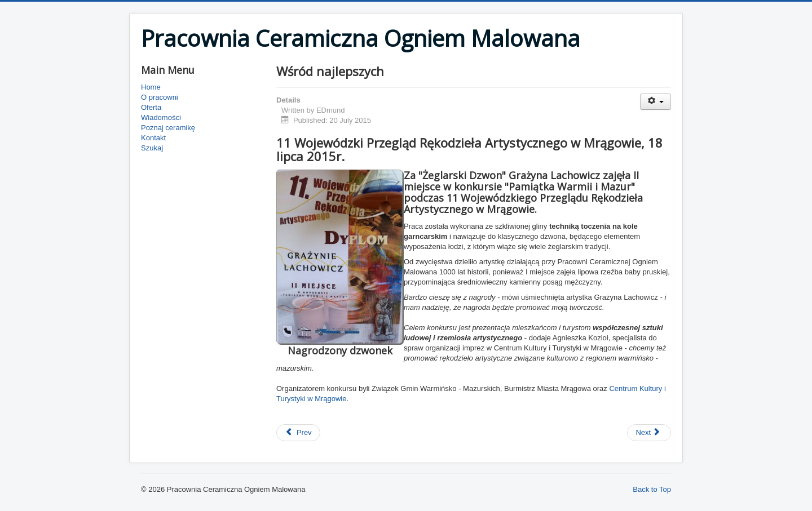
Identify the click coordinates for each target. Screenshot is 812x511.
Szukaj (152, 148)
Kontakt (153, 138)
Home (151, 87)
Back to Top (652, 489)
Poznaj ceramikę (168, 128)
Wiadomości (161, 117)
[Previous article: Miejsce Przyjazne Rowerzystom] (298, 433)
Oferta (151, 107)
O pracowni (160, 97)
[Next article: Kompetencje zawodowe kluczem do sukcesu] (649, 433)
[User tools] (656, 102)
